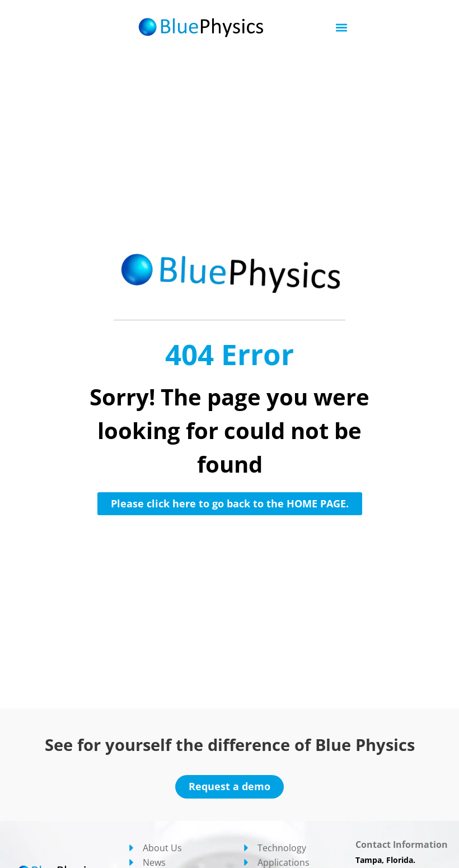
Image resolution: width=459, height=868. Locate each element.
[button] (342, 28)
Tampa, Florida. (385, 860)
